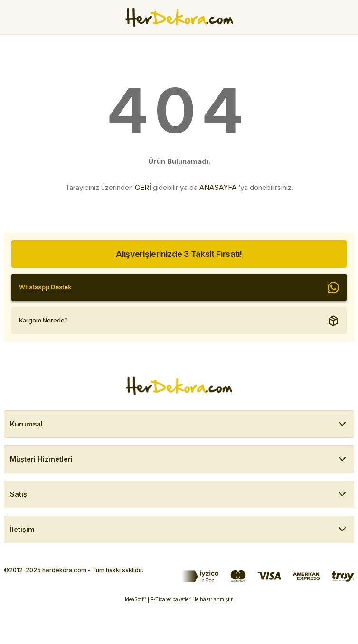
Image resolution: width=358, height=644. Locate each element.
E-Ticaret (161, 599)
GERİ (143, 187)
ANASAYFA (218, 187)
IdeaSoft (135, 600)
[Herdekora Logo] (179, 17)
